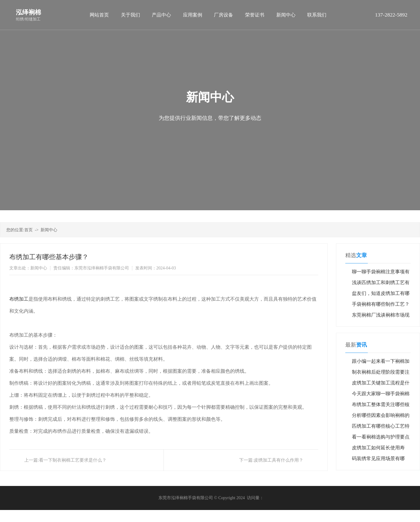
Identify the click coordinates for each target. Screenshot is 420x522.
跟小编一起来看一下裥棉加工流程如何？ (381, 363)
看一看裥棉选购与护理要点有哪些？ (381, 438)
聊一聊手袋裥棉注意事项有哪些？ (381, 273)
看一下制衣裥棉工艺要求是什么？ (73, 460)
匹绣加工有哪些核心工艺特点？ (381, 428)
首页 (28, 230)
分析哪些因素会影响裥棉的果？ (381, 417)
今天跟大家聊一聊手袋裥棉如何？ (381, 395)
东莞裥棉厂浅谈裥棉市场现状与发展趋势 (381, 316)
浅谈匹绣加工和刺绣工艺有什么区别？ (381, 284)
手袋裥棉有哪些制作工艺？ (381, 304)
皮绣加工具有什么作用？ (279, 460)
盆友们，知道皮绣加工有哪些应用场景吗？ (381, 295)
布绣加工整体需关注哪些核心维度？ (381, 406)
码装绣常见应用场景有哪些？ (378, 460)
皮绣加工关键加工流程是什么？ (381, 384)
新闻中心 (49, 230)
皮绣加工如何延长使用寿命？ (378, 449)
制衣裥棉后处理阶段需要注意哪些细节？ (381, 373)
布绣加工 (19, 299)
